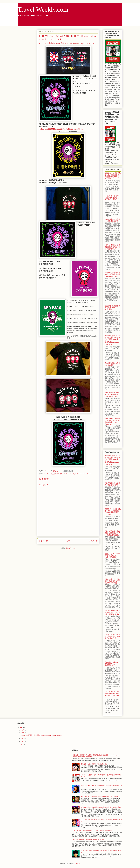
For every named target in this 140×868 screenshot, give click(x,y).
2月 (23, 739)
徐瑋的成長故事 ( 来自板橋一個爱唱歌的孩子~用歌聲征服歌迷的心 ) (112, 533)
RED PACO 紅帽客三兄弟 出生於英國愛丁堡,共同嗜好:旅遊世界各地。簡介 (113, 176)
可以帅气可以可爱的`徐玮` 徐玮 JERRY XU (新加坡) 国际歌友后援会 (113, 612)
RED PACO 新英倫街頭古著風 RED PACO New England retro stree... (42, 735)
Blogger (78, 864)
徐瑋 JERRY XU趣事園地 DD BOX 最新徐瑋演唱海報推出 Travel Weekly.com (113, 421)
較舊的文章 (93, 541)
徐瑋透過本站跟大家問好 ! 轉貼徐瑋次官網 (112, 220)
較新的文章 (43, 541)
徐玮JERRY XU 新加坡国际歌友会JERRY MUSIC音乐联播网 (112, 555)
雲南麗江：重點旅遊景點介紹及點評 (112, 364)
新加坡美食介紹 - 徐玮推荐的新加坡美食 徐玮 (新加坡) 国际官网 (113, 581)
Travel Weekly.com (43, 9)
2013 (21, 728)
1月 (23, 741)
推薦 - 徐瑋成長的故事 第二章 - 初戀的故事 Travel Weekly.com (112, 395)
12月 (23, 730)
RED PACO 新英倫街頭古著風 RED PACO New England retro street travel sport (67, 474)
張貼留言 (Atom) (71, 548)
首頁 (68, 541)
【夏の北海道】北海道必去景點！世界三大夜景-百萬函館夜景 (112, 247)
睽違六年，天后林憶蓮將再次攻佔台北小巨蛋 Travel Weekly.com (112, 275)
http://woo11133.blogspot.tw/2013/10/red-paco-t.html (61, 129)
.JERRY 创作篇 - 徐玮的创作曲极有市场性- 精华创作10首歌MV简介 (112, 198)
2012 (21, 745)
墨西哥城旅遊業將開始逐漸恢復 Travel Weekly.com (112, 308)
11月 (23, 733)
